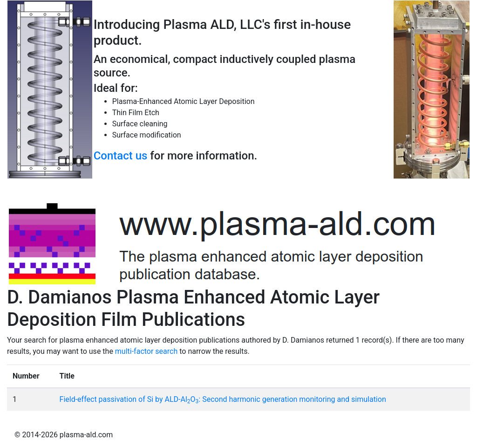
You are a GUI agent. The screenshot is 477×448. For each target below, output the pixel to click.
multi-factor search (146, 351)
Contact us (121, 156)
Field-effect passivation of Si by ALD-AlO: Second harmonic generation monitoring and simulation (223, 399)
